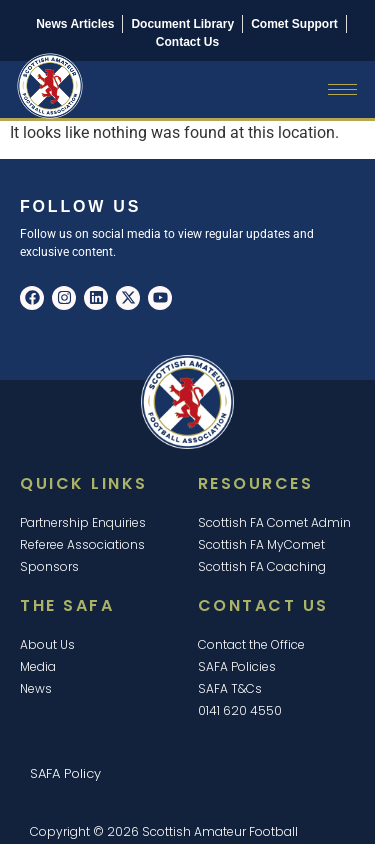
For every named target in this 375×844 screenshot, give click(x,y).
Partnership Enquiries (83, 522)
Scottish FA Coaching (262, 566)
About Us (47, 644)
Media (38, 666)
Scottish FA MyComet (261, 544)
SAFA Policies (237, 666)
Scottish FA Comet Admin (274, 522)
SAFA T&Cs (230, 688)
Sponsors (49, 566)
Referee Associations (82, 544)
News (36, 688)
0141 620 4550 (240, 710)
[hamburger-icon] (342, 89)
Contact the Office (251, 644)
